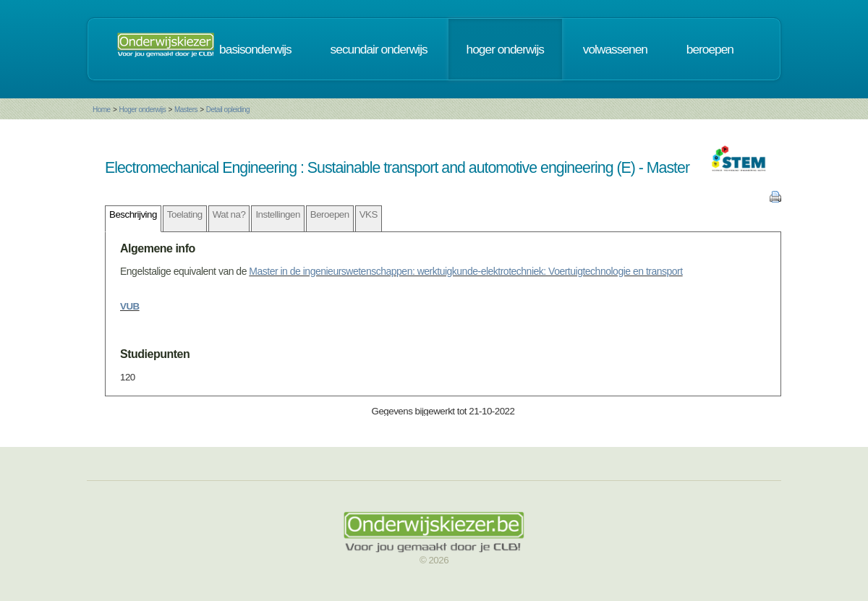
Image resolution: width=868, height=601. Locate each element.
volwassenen (615, 49)
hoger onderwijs (505, 49)
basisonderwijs (255, 49)
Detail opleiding (228, 110)
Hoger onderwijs (142, 110)
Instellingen (277, 214)
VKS (369, 214)
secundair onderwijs (379, 49)
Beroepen (330, 214)
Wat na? (229, 214)
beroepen (710, 49)
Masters (186, 110)
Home (102, 110)
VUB (130, 306)
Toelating (185, 214)
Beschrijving (133, 214)
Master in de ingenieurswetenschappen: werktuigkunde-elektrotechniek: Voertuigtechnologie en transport (465, 271)
